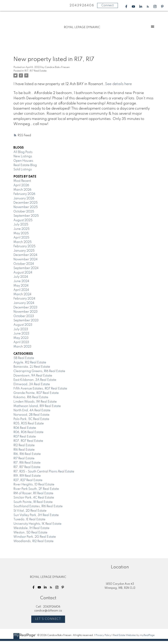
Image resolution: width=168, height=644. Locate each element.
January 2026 (24, 198)
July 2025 (21, 225)
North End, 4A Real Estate (32, 410)
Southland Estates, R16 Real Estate (38, 506)
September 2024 (26, 268)
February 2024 (24, 299)
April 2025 (21, 238)
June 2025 (21, 229)
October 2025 (24, 212)
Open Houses (23, 161)
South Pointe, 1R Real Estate (33, 502)
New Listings (23, 156)
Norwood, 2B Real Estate (31, 415)
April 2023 (21, 342)
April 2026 (21, 185)
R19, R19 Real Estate (27, 476)
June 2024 (21, 281)
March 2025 (23, 242)
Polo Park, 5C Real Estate (31, 419)
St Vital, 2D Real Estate (30, 511)
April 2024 (21, 290)
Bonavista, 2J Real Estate (32, 367)
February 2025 (24, 246)
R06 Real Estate (25, 428)
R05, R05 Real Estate (29, 424)
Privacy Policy (103, 635)
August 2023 (23, 325)
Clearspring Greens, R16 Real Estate (39, 371)
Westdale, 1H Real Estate (31, 528)
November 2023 (25, 312)
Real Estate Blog (25, 165)
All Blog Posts (23, 152)
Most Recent (22, 181)
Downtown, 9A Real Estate (33, 376)
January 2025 (24, 251)
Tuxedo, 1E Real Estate (29, 519)
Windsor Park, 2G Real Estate (35, 537)
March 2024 (22, 294)
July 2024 (21, 277)
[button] (126, 6)
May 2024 (21, 286)
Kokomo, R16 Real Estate (31, 397)
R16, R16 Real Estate (27, 454)
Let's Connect (48, 619)
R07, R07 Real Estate (28, 441)
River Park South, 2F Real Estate (36, 489)
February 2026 (24, 194)
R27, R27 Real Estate (28, 480)
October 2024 (24, 264)
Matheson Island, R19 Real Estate (37, 406)
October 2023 (24, 316)
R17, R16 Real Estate (27, 463)
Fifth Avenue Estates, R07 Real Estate (40, 389)
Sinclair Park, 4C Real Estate (34, 498)
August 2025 (23, 220)
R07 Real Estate (25, 437)
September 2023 (26, 320)
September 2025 (26, 216)
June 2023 (21, 334)
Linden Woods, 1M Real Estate (35, 402)
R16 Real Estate (24, 450)
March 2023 (22, 347)
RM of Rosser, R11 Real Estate (33, 493)
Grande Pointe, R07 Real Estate (36, 393)
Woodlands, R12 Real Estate (33, 541)
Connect (108, 5)
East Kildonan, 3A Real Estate (35, 380)
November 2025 (26, 207)
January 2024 (24, 303)
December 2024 (25, 255)
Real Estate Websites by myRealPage (134, 635)
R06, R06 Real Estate (28, 432)
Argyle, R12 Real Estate (30, 363)
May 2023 (21, 338)
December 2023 (25, 308)
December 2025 (25, 203)
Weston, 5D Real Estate (30, 533)
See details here (118, 84)
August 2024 (23, 273)
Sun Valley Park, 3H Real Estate (36, 515)
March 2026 (22, 190)
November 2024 (25, 259)
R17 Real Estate (24, 458)
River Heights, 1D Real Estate (34, 485)
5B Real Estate (24, 358)
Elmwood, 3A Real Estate (32, 384)
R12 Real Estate (24, 445)
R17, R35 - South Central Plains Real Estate (44, 472)
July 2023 (21, 329)
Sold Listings (23, 170)
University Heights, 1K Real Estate (37, 524)
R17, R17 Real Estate (36, 71)
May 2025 (21, 233)
